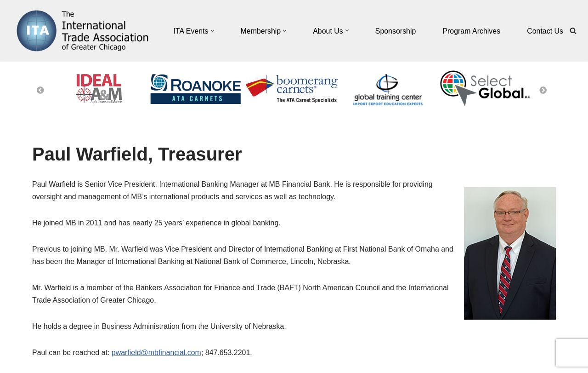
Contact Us (545, 31)
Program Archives (471, 31)
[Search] (573, 31)
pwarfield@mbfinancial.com (157, 353)
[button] (212, 31)
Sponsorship (395, 31)
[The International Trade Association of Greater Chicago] (78, 31)
